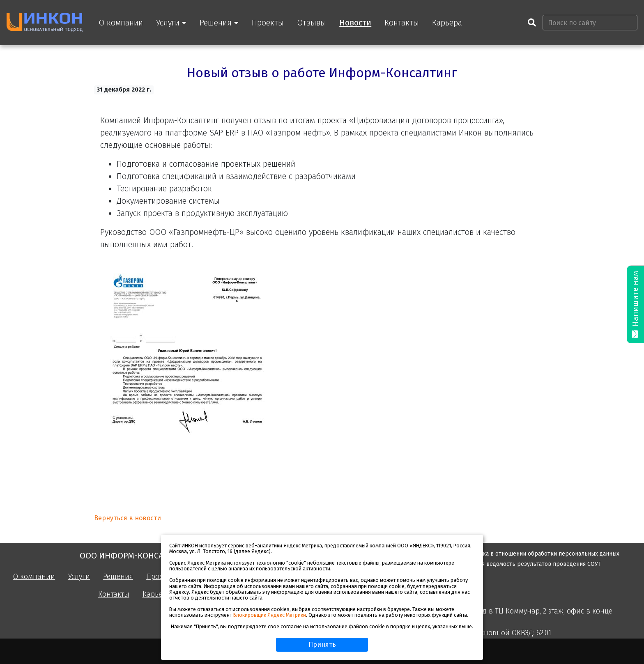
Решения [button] (216, 23)
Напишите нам (635, 304)
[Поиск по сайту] (590, 23)
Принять (322, 644)
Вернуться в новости (128, 518)
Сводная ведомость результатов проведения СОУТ (532, 564)
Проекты (268, 23)
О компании (121, 23)
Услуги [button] (168, 23)
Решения (118, 577)
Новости (355, 23)
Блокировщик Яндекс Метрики (270, 615)
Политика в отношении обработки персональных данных (541, 554)
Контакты (402, 23)
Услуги (79, 577)
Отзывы (312, 23)
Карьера (447, 23)
